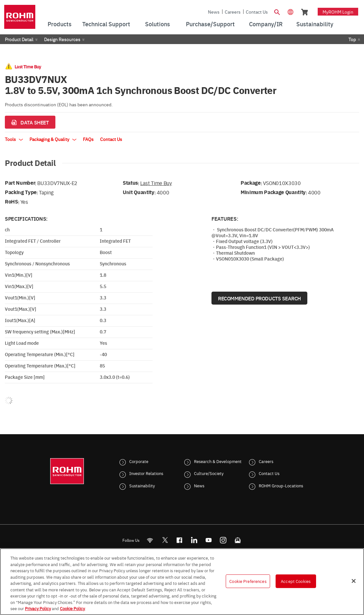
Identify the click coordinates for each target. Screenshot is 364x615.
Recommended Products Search (259, 298)
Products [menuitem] (60, 24)
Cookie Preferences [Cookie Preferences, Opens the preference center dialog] (248, 581)
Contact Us (257, 12)
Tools (14, 139)
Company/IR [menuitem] (266, 24)
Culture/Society (209, 473)
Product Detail (19, 39)
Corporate (139, 461)
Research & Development (218, 461)
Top (352, 39)
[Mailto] (238, 540)
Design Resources (62, 39)
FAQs (88, 139)
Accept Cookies (296, 581)
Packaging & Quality (53, 139)
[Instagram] (223, 540)
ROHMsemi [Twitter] (165, 540)
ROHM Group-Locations (281, 485)
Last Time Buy (156, 183)
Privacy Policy (38, 608)
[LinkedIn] (194, 540)
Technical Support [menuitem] (106, 24)
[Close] (354, 581)
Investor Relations (146, 473)
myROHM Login (338, 12)
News (214, 12)
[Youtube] (209, 540)
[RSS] (150, 540)
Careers (233, 12)
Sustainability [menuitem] (315, 24)
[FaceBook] (180, 540)
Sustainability (142, 485)
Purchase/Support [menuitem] (210, 24)
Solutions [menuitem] (158, 24)
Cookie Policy (72, 608)
